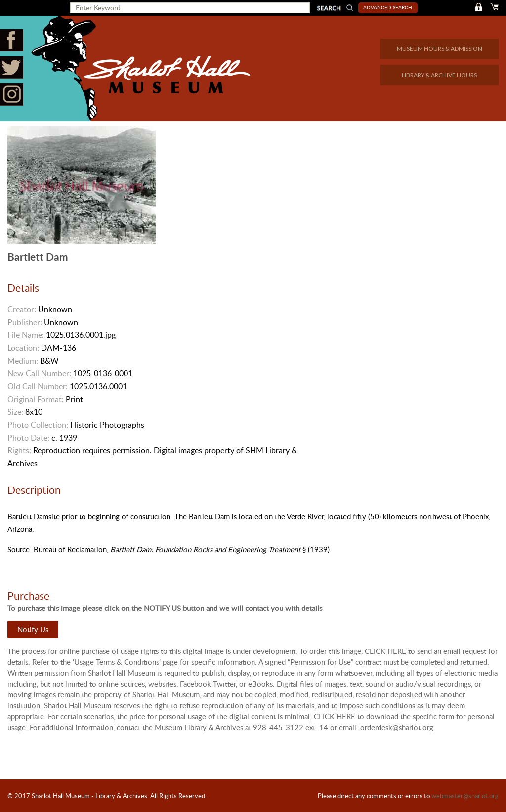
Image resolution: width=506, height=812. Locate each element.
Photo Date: (28, 438)
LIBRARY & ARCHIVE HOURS (439, 75)
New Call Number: (39, 373)
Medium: (23, 361)
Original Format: (36, 399)
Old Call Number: (38, 386)
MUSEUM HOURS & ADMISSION (440, 49)
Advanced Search (388, 7)
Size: (15, 412)
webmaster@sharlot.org (465, 796)
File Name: (26, 335)
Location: (23, 348)
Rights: (19, 450)
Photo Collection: (38, 425)
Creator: (22, 309)
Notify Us (33, 629)
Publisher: (25, 322)
